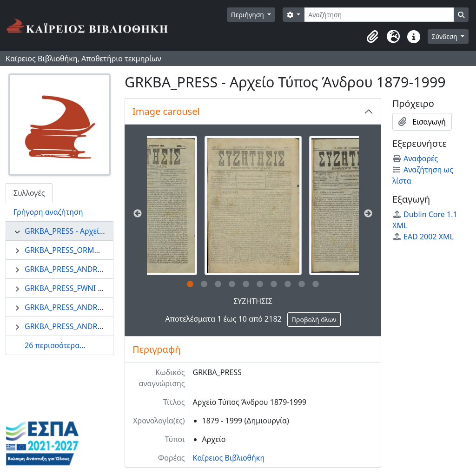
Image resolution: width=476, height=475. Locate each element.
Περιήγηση (248, 15)
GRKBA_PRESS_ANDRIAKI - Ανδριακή (88, 269)
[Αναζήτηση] (379, 15)
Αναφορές (415, 158)
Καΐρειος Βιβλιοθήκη (229, 458)
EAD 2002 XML (423, 237)
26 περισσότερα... (55, 345)
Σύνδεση (446, 36)
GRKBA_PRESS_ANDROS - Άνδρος (82, 307)
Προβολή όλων (314, 320)
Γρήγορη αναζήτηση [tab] (48, 212)
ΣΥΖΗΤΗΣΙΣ (253, 301)
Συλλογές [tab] (29, 193)
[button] (373, 37)
